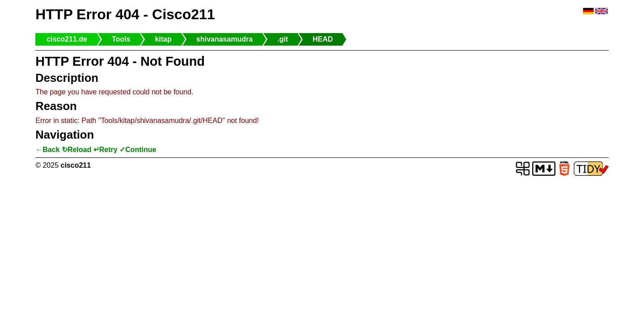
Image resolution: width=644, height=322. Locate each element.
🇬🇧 (602, 11)
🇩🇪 (588, 11)
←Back (47, 150)
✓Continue (138, 150)
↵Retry (106, 150)
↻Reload (76, 150)
